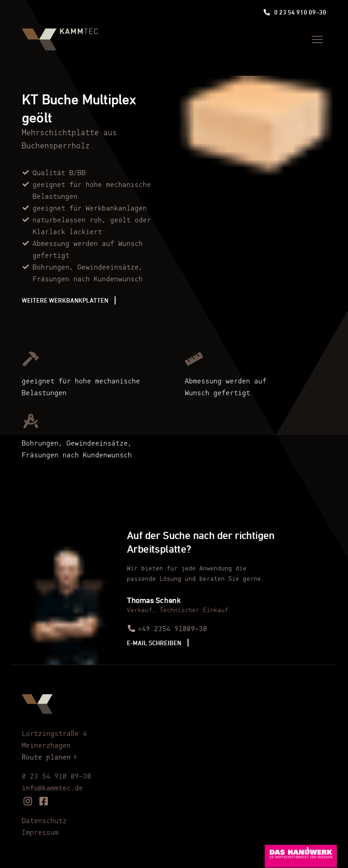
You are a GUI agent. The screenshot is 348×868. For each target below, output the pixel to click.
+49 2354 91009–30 (167, 629)
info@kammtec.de (52, 789)
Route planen (51, 758)
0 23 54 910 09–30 (295, 12)
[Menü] (317, 39)
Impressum (40, 833)
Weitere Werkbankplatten (65, 300)
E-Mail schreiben (154, 643)
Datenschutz (44, 821)
